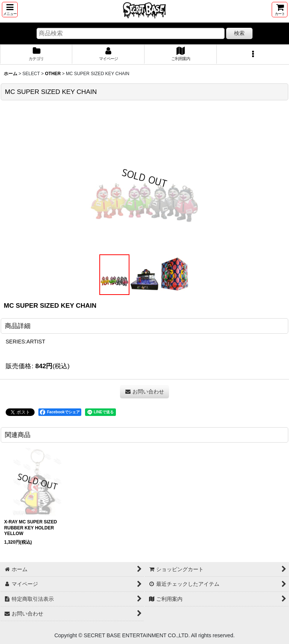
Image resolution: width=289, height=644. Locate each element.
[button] (10, 10)
